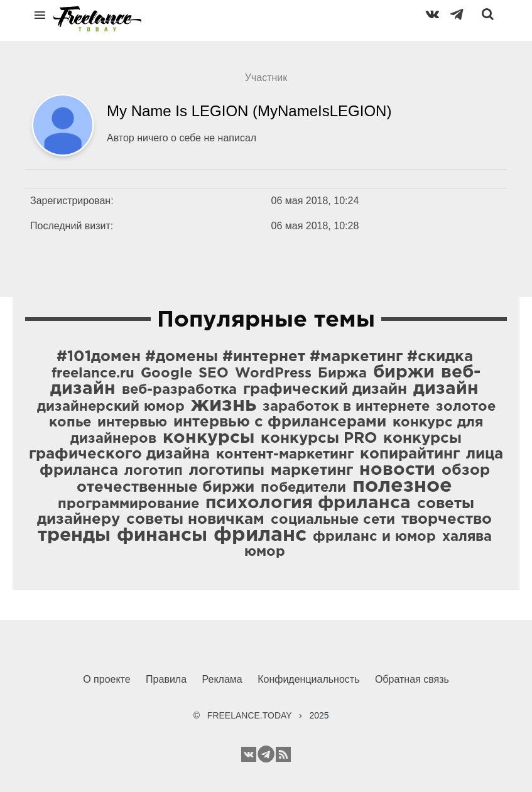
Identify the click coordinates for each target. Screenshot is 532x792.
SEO (214, 374)
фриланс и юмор (374, 537)
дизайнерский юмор (111, 407)
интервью (132, 423)
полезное (402, 486)
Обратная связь (412, 679)
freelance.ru (93, 374)
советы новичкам (195, 519)
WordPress (273, 374)
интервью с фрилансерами (280, 422)
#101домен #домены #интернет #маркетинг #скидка (265, 357)
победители (303, 488)
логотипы (227, 470)
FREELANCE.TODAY (250, 715)
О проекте (106, 679)
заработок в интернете (346, 407)
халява (467, 537)
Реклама (222, 679)
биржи (404, 372)
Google (166, 374)
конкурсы (209, 438)
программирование (128, 504)
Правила (166, 679)
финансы (162, 535)
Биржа (342, 374)
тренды (74, 535)
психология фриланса (308, 503)
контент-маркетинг (285, 455)
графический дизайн (325, 389)
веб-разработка (179, 390)
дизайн (446, 389)
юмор (265, 552)
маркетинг (312, 470)
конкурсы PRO (319, 438)
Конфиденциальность (308, 679)
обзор (466, 470)
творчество (447, 519)
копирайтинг (410, 454)
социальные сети (333, 520)
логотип (154, 471)
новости (397, 470)
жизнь (224, 405)
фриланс (260, 535)
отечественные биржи (166, 487)
